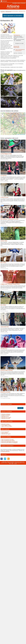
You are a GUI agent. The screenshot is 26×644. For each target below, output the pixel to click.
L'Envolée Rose (4, 349)
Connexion (23, 3)
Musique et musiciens (6, 415)
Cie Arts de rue (17, 35)
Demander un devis (5, 424)
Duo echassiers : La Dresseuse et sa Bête (9, 219)
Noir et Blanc (3, 305)
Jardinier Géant (4, 241)
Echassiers (3, 12)
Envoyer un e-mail (19, 43)
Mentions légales (11, 463)
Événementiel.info (6, 452)
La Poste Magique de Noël (6, 154)
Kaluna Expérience (5, 376)
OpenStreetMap (22, 134)
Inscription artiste (16, 3)
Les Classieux (4, 175)
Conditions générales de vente (20, 463)
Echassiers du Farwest (5, 392)
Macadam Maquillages (6, 203)
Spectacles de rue (5, 416)
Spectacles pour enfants (6, 417)
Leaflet (18, 134)
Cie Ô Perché (4, 355)
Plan (10, 464)
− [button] (2, 117)
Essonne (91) (16, 46)
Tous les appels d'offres (6, 425)
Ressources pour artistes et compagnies (9, 443)
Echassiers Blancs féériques (7, 370)
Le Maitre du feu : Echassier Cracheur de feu (10, 284)
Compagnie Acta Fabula (6, 398)
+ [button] (2, 114)
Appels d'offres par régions (7, 426)
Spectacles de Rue (22, 11)
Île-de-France (16, 47)
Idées (12, 464)
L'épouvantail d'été (5, 327)
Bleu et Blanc (3, 263)
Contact (15, 464)
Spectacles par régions (6, 434)
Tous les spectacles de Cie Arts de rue (20, 50)
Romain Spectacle (5, 225)
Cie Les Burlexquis (5, 160)
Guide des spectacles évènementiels (12, 11)
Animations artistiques (6, 414)
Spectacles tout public (6, 418)
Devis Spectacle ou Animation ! (13, 16)
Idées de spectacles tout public (8, 440)
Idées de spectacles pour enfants (8, 441)
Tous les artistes (5, 433)
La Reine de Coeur (5, 197)
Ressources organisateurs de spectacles (9, 442)
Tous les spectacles (5, 432)
